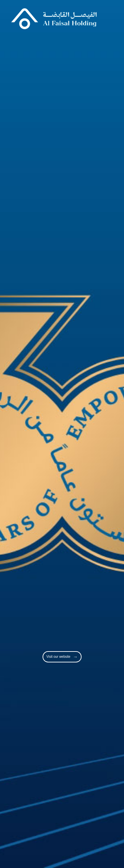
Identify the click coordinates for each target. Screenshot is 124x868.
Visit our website (62, 657)
